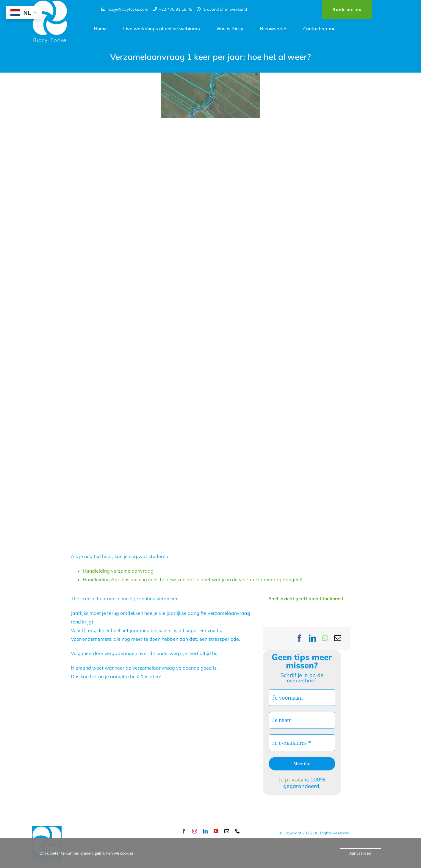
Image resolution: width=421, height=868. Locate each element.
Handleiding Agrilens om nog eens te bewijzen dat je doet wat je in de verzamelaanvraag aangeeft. (193, 579)
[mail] (227, 831)
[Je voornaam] (302, 698)
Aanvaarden (360, 853)
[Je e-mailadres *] (302, 743)
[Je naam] (302, 720)
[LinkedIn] (312, 638)
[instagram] (195, 831)
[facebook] (184, 831)
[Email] (338, 638)
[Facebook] (299, 638)
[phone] (237, 831)
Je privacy (292, 780)
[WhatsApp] (325, 638)
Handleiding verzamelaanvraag (118, 571)
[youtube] (216, 831)
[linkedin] (205, 831)
